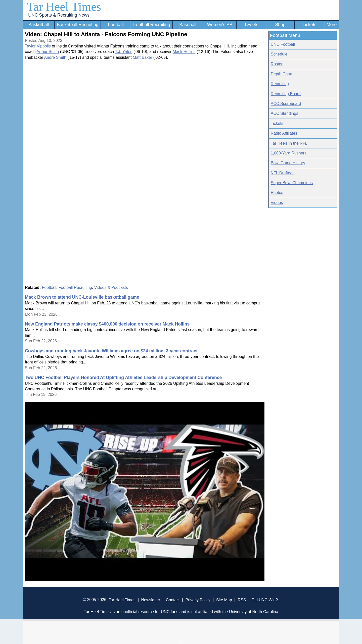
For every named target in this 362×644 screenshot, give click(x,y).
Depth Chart (282, 74)
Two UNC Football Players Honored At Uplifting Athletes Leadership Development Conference (123, 378)
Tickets (309, 25)
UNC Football (283, 44)
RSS (242, 600)
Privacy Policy (198, 600)
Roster (277, 64)
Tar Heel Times (64, 7)
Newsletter (151, 600)
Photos (277, 193)
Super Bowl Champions (292, 183)
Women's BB (220, 25)
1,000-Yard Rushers (289, 153)
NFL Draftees (283, 173)
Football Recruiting (152, 25)
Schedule (279, 54)
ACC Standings (284, 113)
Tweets (251, 25)
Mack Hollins (184, 52)
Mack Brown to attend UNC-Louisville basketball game (82, 297)
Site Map (224, 600)
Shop (280, 25)
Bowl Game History (288, 163)
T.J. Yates (124, 52)
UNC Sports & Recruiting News (59, 15)
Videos (277, 203)
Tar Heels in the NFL (289, 143)
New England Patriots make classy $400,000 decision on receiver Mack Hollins (107, 324)
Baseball (188, 25)
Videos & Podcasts (111, 287)
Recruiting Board (286, 94)
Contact (173, 600)
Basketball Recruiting (78, 25)
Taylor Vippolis (38, 46)
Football (116, 25)
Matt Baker (142, 57)
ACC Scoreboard (286, 104)
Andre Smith (55, 57)
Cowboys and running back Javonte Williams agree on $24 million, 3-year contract (111, 351)
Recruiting (280, 84)
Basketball (39, 25)
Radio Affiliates (284, 133)
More (332, 25)
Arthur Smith (48, 52)
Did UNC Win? (265, 600)
